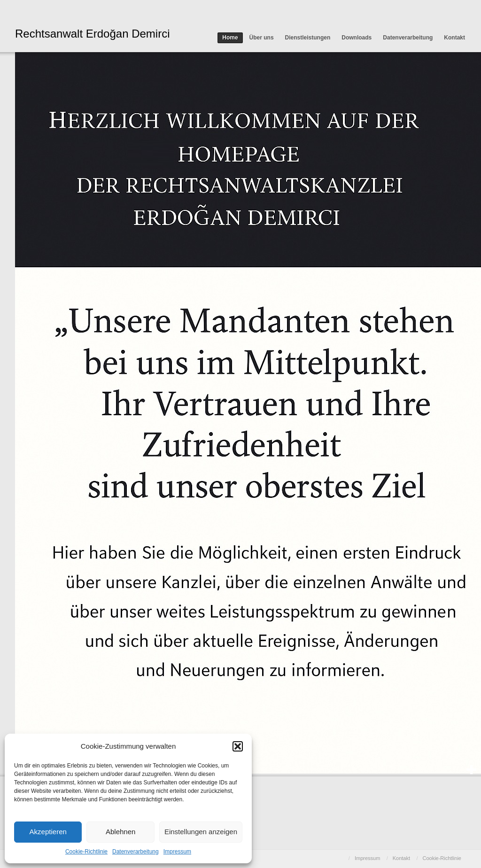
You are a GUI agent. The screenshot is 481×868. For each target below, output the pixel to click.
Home (230, 38)
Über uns (262, 38)
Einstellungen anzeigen (201, 832)
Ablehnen (120, 832)
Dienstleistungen (308, 38)
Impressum (177, 852)
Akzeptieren (48, 832)
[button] (238, 746)
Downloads (357, 38)
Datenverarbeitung (136, 852)
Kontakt (454, 38)
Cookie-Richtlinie (86, 852)
